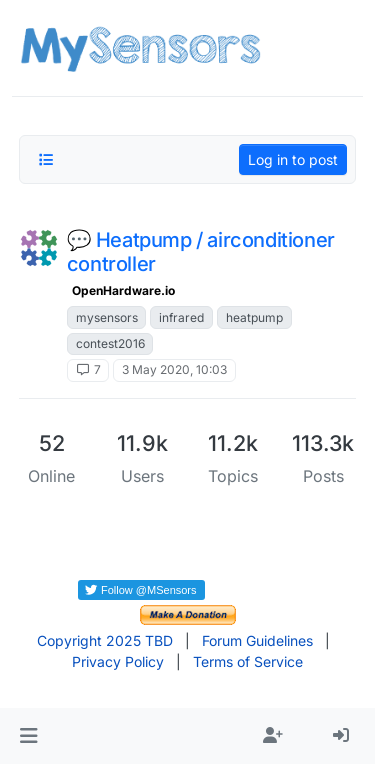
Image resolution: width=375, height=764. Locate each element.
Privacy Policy (118, 661)
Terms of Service (248, 661)
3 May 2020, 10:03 (174, 369)
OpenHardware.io (123, 290)
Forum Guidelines (257, 640)
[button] (28, 736)
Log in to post (293, 159)
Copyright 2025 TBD (105, 640)
